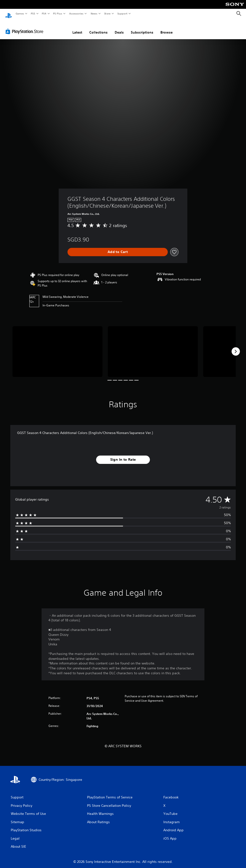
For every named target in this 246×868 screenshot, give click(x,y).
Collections (98, 28)
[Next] (236, 347)
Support (122, 13)
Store (107, 13)
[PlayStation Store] (25, 27)
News (94, 13)
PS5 (33, 13)
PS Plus (58, 13)
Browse (167, 28)
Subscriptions (142, 28)
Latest (77, 28)
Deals (119, 28)
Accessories (76, 13)
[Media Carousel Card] (57, 347)
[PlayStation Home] (9, 14)
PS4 (44, 13)
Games (20, 13)
